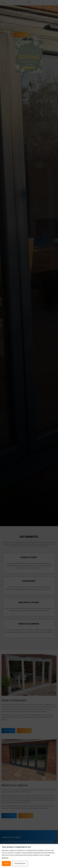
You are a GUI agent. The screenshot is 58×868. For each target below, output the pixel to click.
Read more (5, 858)
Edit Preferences (20, 863)
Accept (6, 863)
